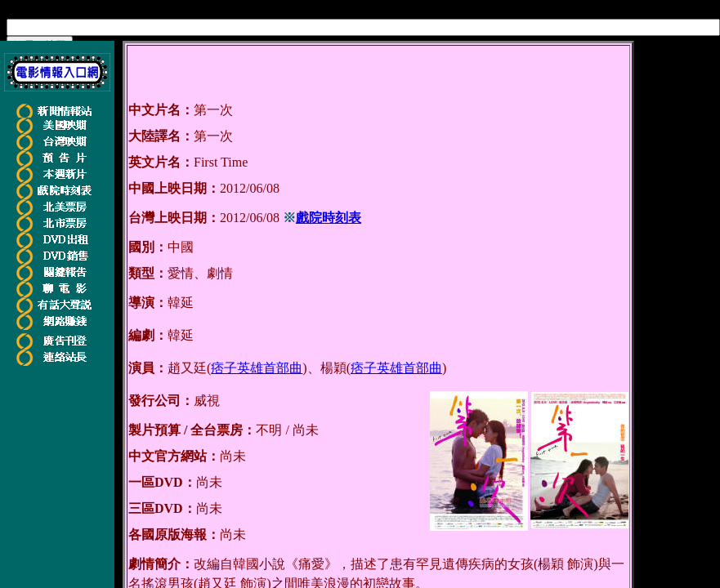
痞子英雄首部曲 (257, 368)
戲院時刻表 (329, 218)
